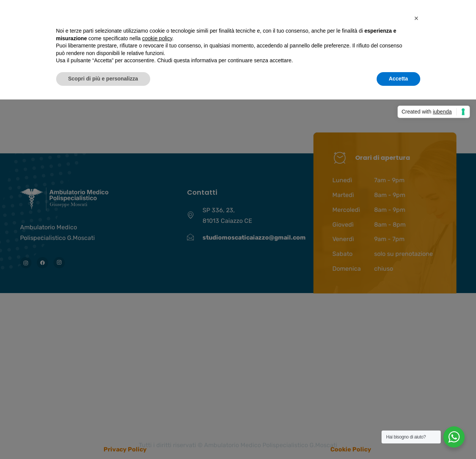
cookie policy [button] (157, 38)
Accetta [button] (398, 79)
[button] (416, 18)
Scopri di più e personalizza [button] (103, 79)
